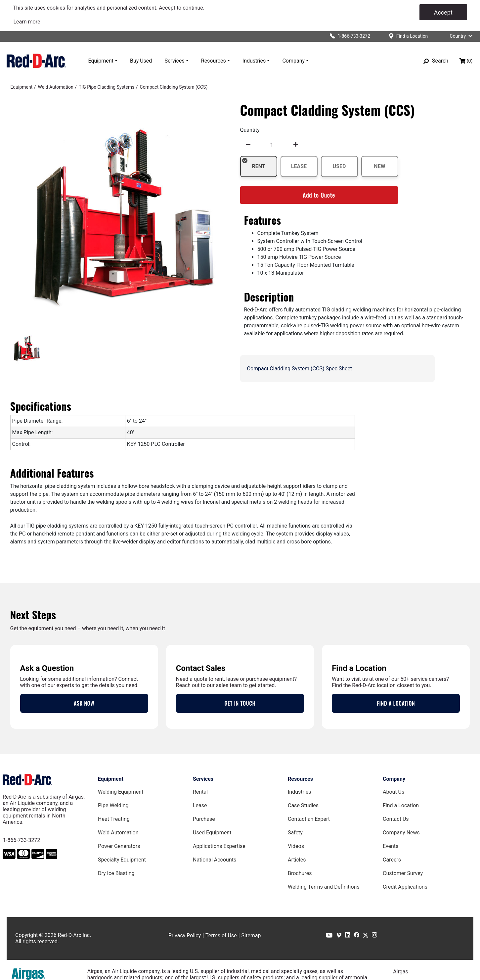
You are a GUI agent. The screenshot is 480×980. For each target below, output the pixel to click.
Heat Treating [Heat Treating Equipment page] (114, 819)
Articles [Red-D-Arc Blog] (297, 860)
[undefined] (248, 145)
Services (174, 61)
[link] (27, 22)
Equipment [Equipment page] (111, 779)
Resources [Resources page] (300, 779)
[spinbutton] (272, 145)
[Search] (436, 61)
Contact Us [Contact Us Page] (396, 819)
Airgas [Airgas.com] (401, 972)
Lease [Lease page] (200, 805)
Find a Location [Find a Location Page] (401, 805)
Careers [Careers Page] (392, 860)
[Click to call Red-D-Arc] (347, 36)
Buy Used (141, 61)
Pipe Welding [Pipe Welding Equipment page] (113, 805)
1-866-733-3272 (22, 840)
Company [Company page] (394, 779)
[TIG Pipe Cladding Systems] (107, 87)
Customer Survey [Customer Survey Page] (403, 873)
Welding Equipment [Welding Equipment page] (121, 792)
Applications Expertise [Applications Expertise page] (219, 846)
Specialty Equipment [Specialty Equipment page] (122, 860)
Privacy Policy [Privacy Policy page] (185, 935)
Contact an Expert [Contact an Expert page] (309, 819)
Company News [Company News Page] (401, 833)
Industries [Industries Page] (300, 792)
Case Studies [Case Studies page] (303, 805)
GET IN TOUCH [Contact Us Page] (240, 703)
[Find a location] (406, 36)
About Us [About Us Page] (393, 792)
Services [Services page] (203, 779)
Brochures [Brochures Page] (300, 873)
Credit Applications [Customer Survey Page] (405, 887)
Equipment (101, 61)
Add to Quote (319, 195)
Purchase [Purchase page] (204, 819)
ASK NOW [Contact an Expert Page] (84, 703)
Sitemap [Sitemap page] (251, 935)
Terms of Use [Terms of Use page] (221, 935)
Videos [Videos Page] (296, 846)
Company (293, 61)
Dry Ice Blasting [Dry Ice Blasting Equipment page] (116, 873)
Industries (254, 61)
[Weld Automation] (56, 87)
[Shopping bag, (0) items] (466, 61)
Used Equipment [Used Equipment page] (212, 833)
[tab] (27, 349)
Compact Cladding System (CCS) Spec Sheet (300, 369)
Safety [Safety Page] (295, 833)
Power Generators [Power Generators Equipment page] (119, 846)
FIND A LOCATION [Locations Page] (396, 703)
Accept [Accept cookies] (443, 12)
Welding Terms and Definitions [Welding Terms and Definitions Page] (324, 887)
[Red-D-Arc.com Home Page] (36, 61)
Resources (214, 61)
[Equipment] (22, 87)
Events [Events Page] (391, 846)
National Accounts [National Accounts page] (215, 860)
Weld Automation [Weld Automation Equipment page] (118, 833)
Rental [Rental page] (200, 792)
